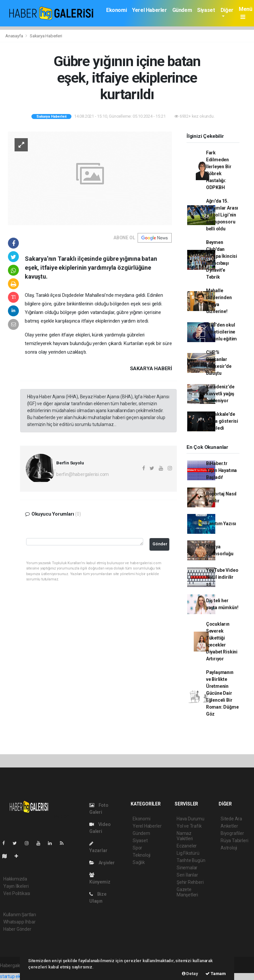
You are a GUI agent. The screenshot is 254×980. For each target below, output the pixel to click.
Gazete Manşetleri (187, 892)
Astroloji (229, 848)
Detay (190, 974)
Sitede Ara (231, 819)
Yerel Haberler (149, 10)
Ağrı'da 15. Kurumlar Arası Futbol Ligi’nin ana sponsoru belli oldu (222, 215)
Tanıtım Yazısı (221, 524)
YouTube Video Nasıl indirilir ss (222, 577)
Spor (137, 848)
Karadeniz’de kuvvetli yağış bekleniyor (220, 394)
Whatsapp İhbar (19, 922)
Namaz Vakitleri (185, 836)
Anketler (229, 826)
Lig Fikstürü (188, 853)
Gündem (182, 10)
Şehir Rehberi (190, 882)
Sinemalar (187, 868)
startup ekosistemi (19, 976)
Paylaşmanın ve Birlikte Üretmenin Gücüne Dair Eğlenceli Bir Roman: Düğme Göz (222, 693)
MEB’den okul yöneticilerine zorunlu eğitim (221, 332)
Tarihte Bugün (191, 860)
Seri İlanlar (187, 875)
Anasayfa (15, 36)
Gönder (160, 544)
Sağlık (139, 862)
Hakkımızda (15, 879)
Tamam (216, 974)
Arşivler (102, 863)
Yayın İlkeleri (16, 886)
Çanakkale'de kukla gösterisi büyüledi (222, 421)
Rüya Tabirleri (234, 841)
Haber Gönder (17, 929)
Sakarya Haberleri (46, 36)
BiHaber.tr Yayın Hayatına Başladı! (221, 470)
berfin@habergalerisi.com (83, 474)
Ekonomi (116, 10)
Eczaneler (187, 846)
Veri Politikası (17, 893)
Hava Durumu (190, 819)
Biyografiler (232, 833)
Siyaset (206, 10)
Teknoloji (142, 855)
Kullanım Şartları (20, 915)
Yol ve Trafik (189, 826)
